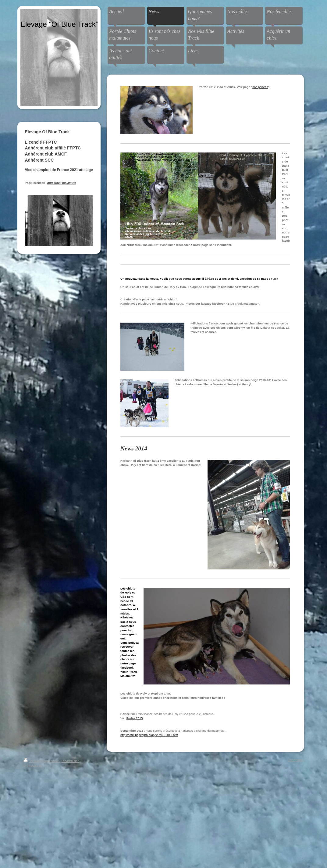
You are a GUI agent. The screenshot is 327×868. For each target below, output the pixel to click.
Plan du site (70, 761)
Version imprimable (42, 761)
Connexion (296, 760)
